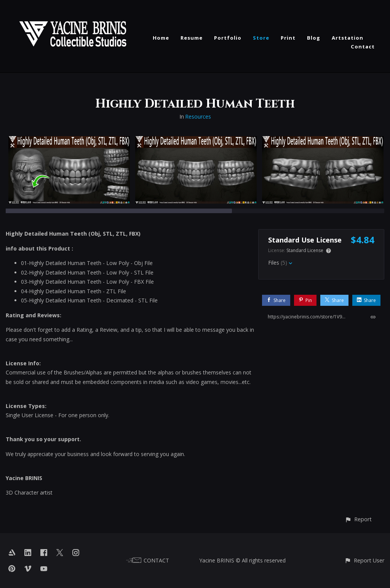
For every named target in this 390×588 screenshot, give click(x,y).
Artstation (348, 38)
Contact (363, 47)
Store (261, 38)
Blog (314, 38)
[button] (358, 519)
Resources (198, 116)
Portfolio (228, 38)
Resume (192, 38)
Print (288, 38)
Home (161, 38)
